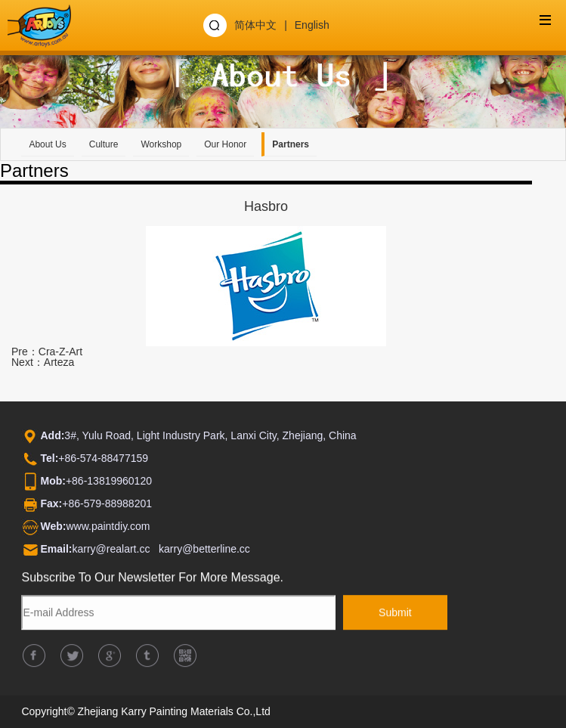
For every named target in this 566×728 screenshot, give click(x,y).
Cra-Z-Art (60, 352)
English (312, 25)
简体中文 (255, 25)
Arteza (59, 362)
